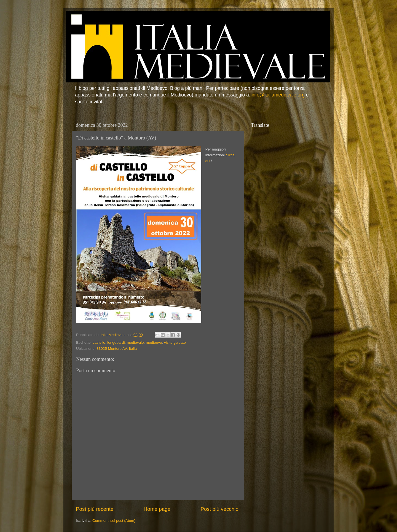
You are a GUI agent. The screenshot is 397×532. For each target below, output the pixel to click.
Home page (157, 509)
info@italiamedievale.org (278, 95)
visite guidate (175, 342)
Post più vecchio (219, 509)
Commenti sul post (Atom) (114, 521)
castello (99, 342)
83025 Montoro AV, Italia (117, 349)
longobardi (116, 342)
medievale (135, 342)
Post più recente (95, 509)
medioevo (154, 342)
